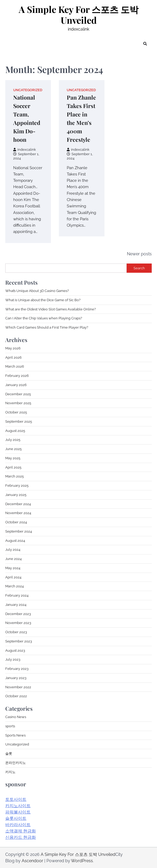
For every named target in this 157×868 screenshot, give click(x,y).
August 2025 (15, 431)
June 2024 (13, 559)
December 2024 (18, 504)
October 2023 (16, 632)
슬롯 (9, 754)
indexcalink (25, 150)
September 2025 (19, 421)
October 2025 (16, 412)
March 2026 (15, 366)
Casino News (16, 717)
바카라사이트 (18, 825)
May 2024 (13, 568)
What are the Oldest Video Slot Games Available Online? (51, 309)
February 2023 (17, 669)
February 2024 (17, 595)
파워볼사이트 (18, 812)
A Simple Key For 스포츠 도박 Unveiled (79, 15)
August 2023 (15, 650)
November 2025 (18, 403)
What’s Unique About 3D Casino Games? (37, 291)
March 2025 (15, 476)
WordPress (82, 861)
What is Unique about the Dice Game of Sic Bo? (43, 300)
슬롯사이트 (16, 818)
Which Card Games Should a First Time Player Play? (47, 327)
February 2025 (17, 486)
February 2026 (17, 376)
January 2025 (16, 495)
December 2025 (18, 394)
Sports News (15, 735)
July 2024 (13, 550)
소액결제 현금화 (21, 831)
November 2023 (18, 623)
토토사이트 (16, 799)
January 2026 (16, 385)
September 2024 (19, 531)
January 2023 (16, 678)
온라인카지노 (16, 763)
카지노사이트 (18, 806)
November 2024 (18, 513)
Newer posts (139, 254)
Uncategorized (28, 90)
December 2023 (18, 614)
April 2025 (13, 467)
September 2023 (19, 641)
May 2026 (13, 348)
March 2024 (15, 586)
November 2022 (18, 687)
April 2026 (13, 357)
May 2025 (13, 458)
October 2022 (16, 696)
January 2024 (16, 605)
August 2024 (15, 541)
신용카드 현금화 (21, 837)
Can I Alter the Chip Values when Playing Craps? (44, 318)
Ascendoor (32, 861)
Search (139, 268)
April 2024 (13, 577)
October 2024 (16, 522)
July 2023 (13, 659)
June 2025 (13, 449)
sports (10, 726)
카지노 (10, 772)
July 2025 (13, 440)
